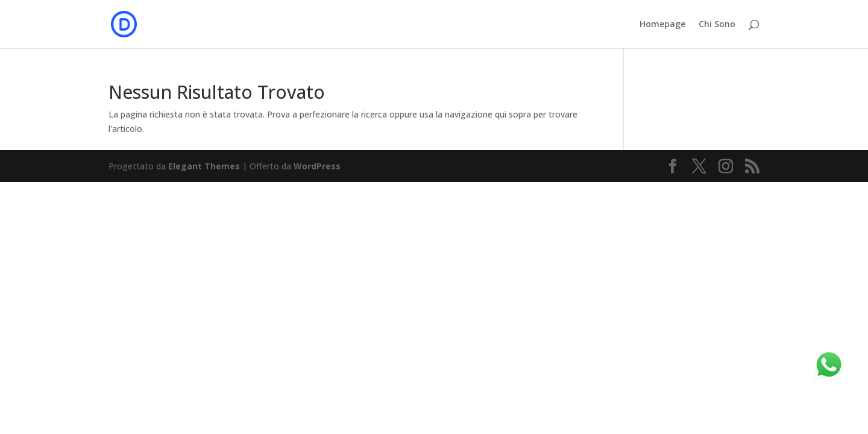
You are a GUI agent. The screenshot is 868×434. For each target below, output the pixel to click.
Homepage (662, 25)
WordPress (317, 166)
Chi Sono (717, 25)
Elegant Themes (204, 166)
